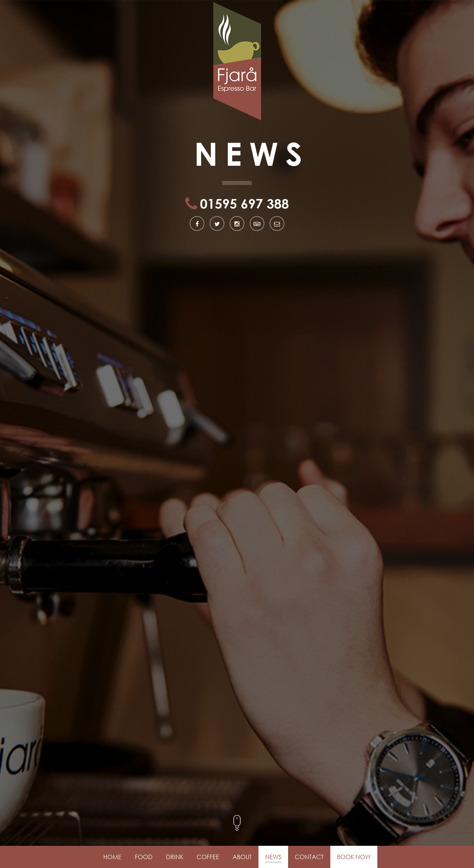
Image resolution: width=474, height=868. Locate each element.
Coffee (208, 857)
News (273, 857)
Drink (175, 857)
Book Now (354, 857)
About (242, 857)
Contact (309, 857)
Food (144, 857)
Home (112, 857)
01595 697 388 (244, 204)
